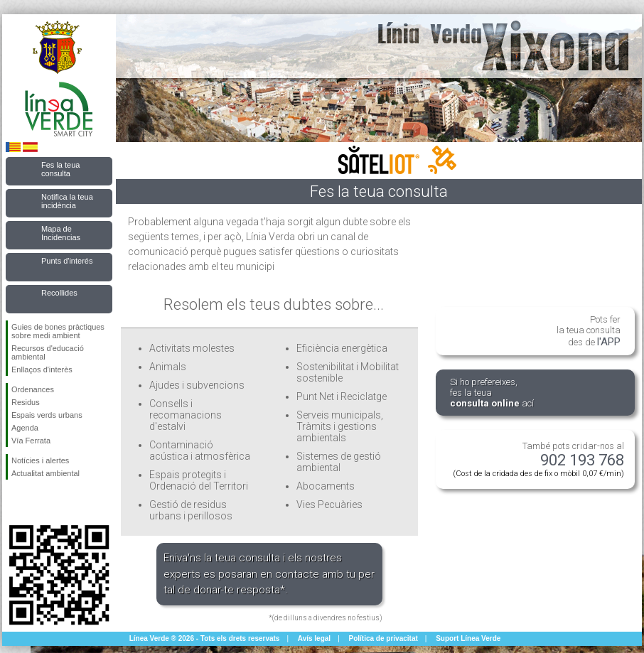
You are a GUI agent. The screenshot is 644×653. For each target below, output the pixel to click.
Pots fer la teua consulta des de (589, 331)
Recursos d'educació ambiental (48, 352)
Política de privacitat (383, 638)
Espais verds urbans (47, 415)
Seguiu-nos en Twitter (38, 502)
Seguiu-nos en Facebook (14, 502)
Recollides (59, 293)
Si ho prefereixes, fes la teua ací (492, 393)
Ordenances (33, 389)
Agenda (25, 428)
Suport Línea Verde (468, 638)
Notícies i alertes (40, 460)
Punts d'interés (67, 261)
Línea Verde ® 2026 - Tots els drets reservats (205, 638)
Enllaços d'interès (42, 369)
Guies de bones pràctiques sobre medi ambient (58, 331)
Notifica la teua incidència (67, 201)
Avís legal (314, 638)
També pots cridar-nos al (538, 459)
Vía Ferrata (31, 441)
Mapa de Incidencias (61, 233)
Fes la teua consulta (60, 169)
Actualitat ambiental (45, 473)
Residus (26, 402)
